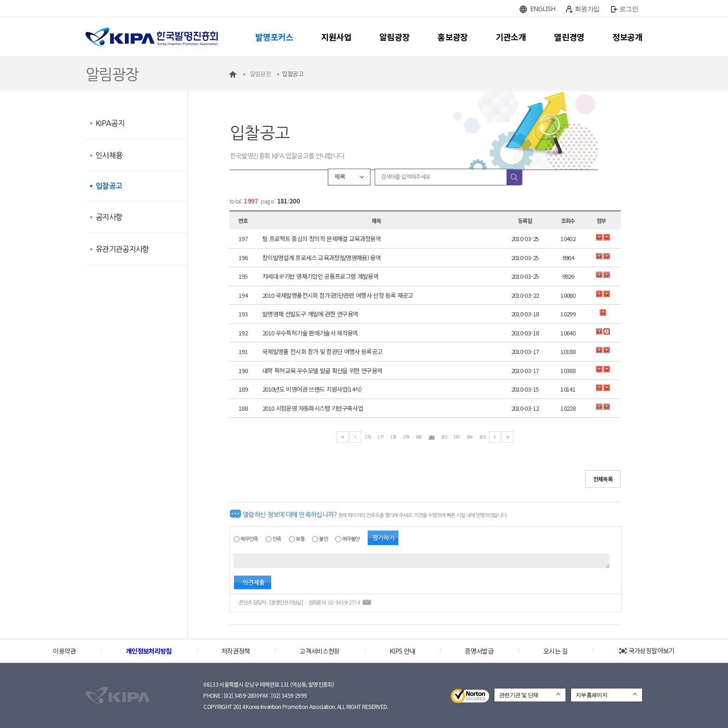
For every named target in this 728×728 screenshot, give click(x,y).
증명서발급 (479, 651)
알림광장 (394, 37)
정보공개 (627, 37)
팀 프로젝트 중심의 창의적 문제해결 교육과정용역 (322, 239)
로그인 (629, 9)
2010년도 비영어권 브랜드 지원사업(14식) (312, 389)
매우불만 (351, 539)
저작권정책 (236, 651)
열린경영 (569, 37)
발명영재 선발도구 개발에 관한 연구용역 (310, 314)
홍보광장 (452, 37)
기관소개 (511, 37)
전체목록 (603, 479)
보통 (300, 539)
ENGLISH (543, 9)
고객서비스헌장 (319, 651)
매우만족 (249, 539)
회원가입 (587, 9)
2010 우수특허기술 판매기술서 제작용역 (310, 333)
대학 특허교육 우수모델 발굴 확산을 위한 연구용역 (322, 371)
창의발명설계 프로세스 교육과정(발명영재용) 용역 (322, 258)
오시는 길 (556, 651)
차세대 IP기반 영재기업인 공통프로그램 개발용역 (320, 276)
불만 (323, 539)
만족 (277, 539)
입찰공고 (109, 186)
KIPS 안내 (402, 651)
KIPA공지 (110, 123)
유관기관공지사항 (122, 249)
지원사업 (336, 37)
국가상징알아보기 (646, 650)
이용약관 (64, 651)
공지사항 (109, 217)
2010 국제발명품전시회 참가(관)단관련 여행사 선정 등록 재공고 (338, 295)
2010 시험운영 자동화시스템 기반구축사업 (313, 408)
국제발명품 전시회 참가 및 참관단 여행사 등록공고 (322, 351)
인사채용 (109, 155)
